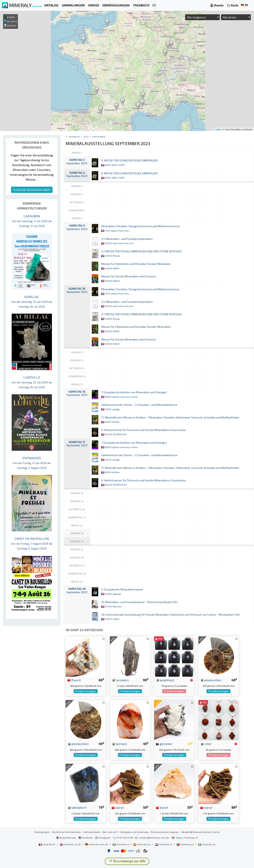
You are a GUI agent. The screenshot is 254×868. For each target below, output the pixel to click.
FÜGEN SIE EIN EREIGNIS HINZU (32, 190)
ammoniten (211, 680)
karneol (119, 744)
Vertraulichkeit (92, 832)
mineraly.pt (185, 844)
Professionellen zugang (165, 832)
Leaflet (218, 129)
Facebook (86, 838)
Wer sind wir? (110, 832)
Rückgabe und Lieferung (134, 832)
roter (206, 744)
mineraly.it (121, 844)
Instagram (103, 838)
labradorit (77, 807)
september (99, 137)
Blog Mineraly (66, 838)
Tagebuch (74, 137)
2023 (86, 137)
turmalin (120, 680)
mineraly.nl (164, 844)
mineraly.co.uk (70, 844)
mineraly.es (142, 844)
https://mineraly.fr (187, 838)
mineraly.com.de (97, 844)
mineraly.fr (47, 844)
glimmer (164, 744)
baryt (118, 807)
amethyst (165, 680)
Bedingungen (42, 832)
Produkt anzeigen (86, 691)
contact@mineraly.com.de (154, 838)
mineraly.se (207, 844)
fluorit (74, 680)
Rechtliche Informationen (67, 832)
